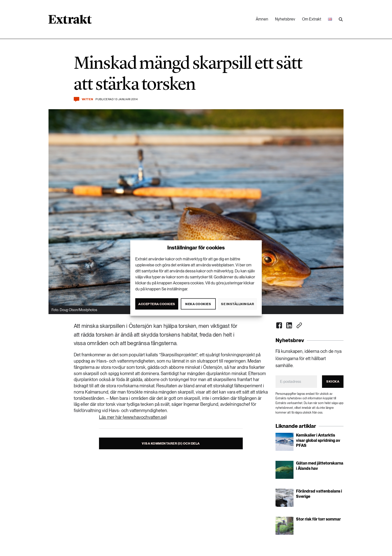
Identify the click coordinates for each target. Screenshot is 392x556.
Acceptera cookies (157, 304)
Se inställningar (237, 304)
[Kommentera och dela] (76, 99)
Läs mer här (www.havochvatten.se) (133, 417)
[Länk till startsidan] (70, 21)
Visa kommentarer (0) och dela (171, 443)
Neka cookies (198, 304)
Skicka (333, 381)
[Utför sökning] (341, 19)
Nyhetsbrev (285, 19)
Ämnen (262, 19)
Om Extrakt (312, 19)
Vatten (87, 99)
